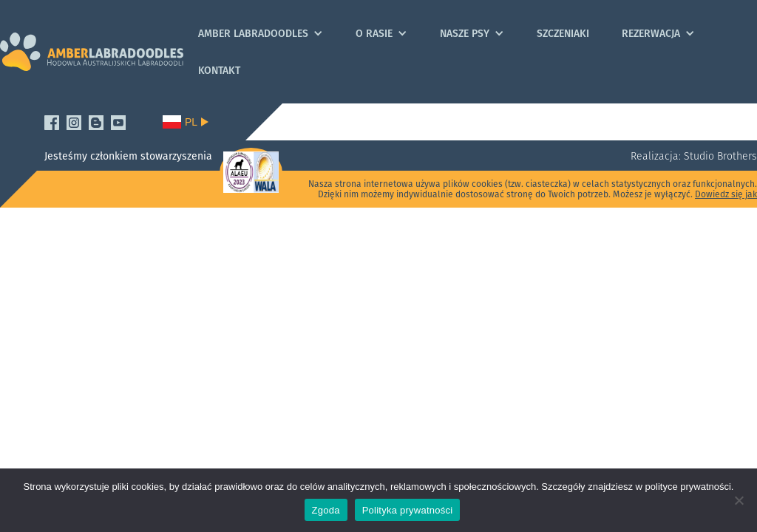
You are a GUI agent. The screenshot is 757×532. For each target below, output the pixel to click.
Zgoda (326, 510)
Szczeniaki (563, 33)
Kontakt (219, 70)
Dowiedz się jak (726, 194)
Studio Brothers (719, 156)
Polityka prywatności (408, 510)
